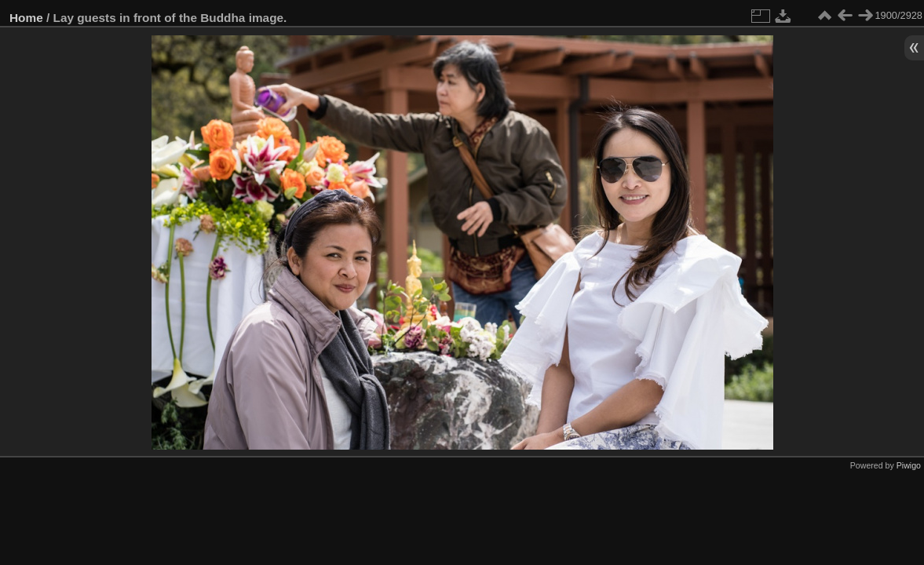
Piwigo (909, 465)
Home (26, 18)
